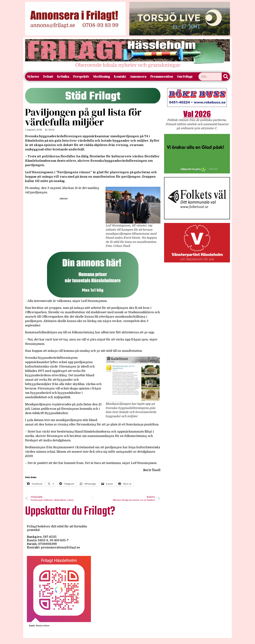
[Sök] (226, 77)
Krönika (63, 76)
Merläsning (102, 76)
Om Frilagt (185, 76)
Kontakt (120, 76)
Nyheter (33, 76)
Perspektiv (81, 76)
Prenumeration (162, 76)
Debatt (48, 76)
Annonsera (138, 76)
